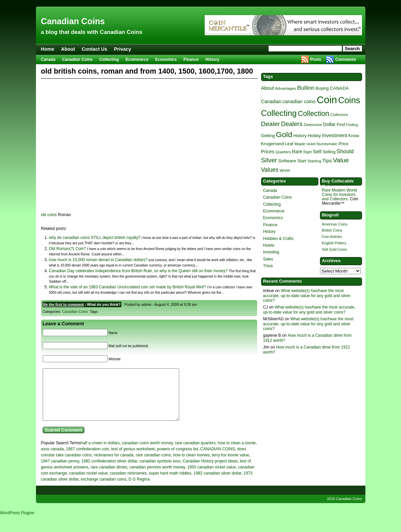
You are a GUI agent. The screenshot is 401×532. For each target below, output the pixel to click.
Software (287, 161)
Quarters (283, 152)
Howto (269, 245)
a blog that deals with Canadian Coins (92, 32)
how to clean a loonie (237, 453)
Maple (300, 144)
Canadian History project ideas (210, 471)
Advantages (285, 88)
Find (341, 125)
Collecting (109, 59)
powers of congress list (177, 459)
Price (343, 144)
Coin (327, 100)
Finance (191, 59)
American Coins (335, 224)
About (68, 49)
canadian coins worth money (147, 453)
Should (345, 151)
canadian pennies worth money (157, 477)
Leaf (289, 144)
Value (341, 160)
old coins (49, 215)
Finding (352, 125)
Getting (268, 136)
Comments (346, 59)
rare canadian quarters (195, 453)
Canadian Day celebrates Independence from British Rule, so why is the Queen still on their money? (138, 271)
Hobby (314, 136)
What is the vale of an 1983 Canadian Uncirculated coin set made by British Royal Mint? (128, 287)
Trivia (268, 266)
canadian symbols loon (160, 471)
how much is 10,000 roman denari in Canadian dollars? (98, 260)
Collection (313, 114)
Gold (284, 134)
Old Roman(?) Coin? (68, 249)
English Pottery (334, 243)
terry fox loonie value (231, 465)
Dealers (292, 124)
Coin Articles (332, 237)
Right (308, 152)
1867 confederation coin (87, 459)
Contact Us (94, 49)
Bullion (306, 88)
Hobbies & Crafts (278, 239)
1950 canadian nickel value (212, 477)
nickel (311, 144)
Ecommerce (137, 59)
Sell (317, 151)
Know (354, 136)
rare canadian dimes (109, 477)
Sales (268, 259)
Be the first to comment (64, 304)
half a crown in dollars (100, 453)
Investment (335, 135)
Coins (349, 100)
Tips (327, 160)
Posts (316, 59)
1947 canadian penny (60, 471)
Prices (268, 152)
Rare (297, 152)
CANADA (339, 88)
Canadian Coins (73, 21)
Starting (314, 161)
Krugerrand (273, 144)
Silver (269, 160)
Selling (329, 152)
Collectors (339, 115)
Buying (322, 88)
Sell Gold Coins (334, 249)
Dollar (329, 124)
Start (302, 161)
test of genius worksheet (133, 459)
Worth (285, 170)
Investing (271, 252)
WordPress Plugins (17, 523)
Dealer (271, 124)
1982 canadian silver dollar (217, 483)
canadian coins (299, 101)
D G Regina (139, 489)
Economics (166, 59)
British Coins (332, 230)
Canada (48, 59)
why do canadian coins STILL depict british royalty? (95, 238)
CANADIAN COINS (218, 459)
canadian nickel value (89, 483)
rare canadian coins (153, 465)
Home (48, 49)
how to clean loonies (191, 465)
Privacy (123, 49)
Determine (313, 125)
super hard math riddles (170, 483)
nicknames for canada (114, 465)
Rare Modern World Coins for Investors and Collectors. (339, 195)
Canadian (271, 101)
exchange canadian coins (103, 489)
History (212, 59)
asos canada (52, 459)
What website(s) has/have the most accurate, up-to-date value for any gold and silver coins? (307, 296)
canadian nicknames (128, 483)
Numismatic (327, 144)
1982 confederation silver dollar (109, 471)
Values (270, 170)
